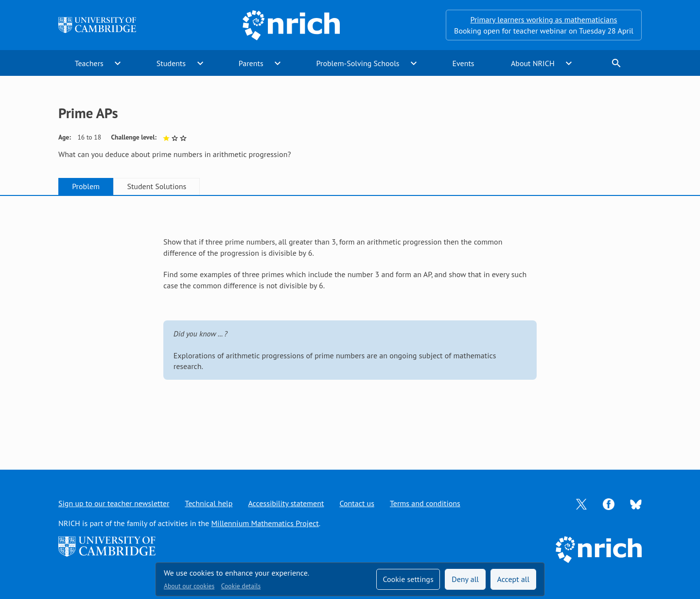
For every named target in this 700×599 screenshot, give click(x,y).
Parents (251, 63)
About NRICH (533, 63)
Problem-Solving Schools (358, 63)
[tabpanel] (350, 323)
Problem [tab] (86, 186)
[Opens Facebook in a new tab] (609, 503)
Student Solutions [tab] (157, 186)
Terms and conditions (425, 503)
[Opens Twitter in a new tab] (581, 503)
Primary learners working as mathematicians (544, 19)
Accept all (514, 579)
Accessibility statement (286, 503)
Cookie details (241, 586)
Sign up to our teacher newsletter (114, 503)
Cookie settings (408, 579)
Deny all (465, 579)
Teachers (89, 63)
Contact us (357, 503)
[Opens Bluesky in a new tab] (636, 504)
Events (463, 63)
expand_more (118, 63)
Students (171, 63)
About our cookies (189, 586)
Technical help (209, 503)
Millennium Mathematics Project (265, 523)
